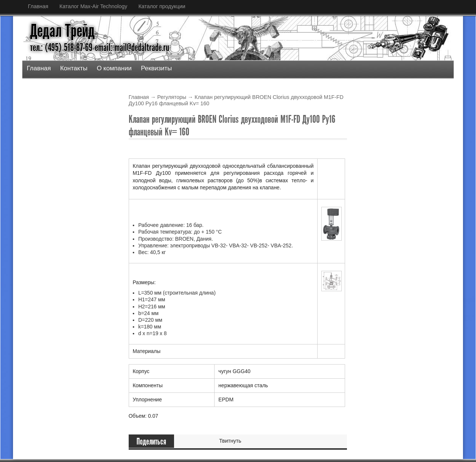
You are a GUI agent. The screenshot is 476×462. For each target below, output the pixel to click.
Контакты (74, 68)
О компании (114, 68)
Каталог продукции (162, 6)
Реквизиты (156, 68)
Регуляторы (172, 97)
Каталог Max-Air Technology (93, 6)
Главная (38, 6)
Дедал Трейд (62, 31)
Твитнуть (230, 441)
